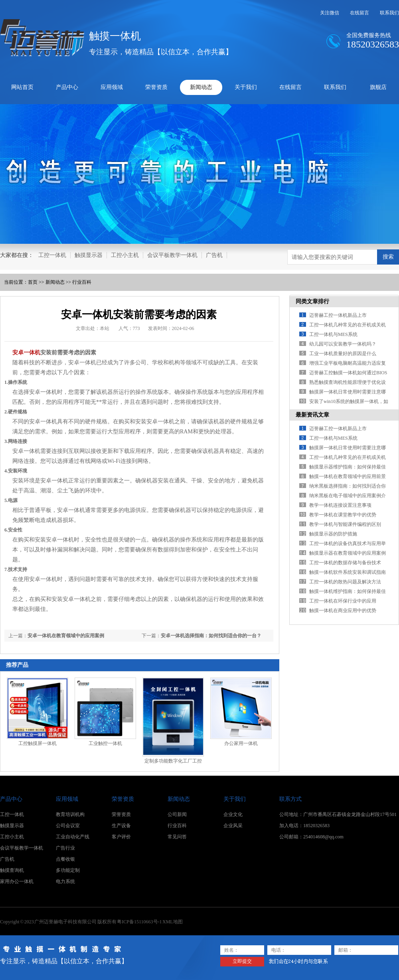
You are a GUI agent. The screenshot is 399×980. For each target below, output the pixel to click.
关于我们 (246, 87)
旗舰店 (378, 87)
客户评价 (121, 837)
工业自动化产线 (73, 837)
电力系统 (65, 881)
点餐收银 (65, 859)
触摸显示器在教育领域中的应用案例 (348, 553)
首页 (33, 282)
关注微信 (330, 13)
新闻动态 (201, 87)
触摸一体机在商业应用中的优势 (343, 611)
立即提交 (242, 961)
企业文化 (233, 814)
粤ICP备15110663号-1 (139, 922)
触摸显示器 (89, 255)
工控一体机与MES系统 (333, 334)
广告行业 (65, 848)
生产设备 (121, 826)
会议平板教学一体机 (172, 255)
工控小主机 (125, 255)
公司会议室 (68, 826)
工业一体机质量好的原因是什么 (343, 354)
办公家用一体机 (241, 743)
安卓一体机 (26, 353)
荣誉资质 (156, 87)
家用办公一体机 (17, 881)
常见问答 (177, 837)
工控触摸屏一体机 (38, 743)
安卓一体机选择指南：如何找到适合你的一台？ (211, 636)
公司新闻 (177, 814)
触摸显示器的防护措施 (333, 534)
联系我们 (389, 13)
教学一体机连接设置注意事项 (340, 505)
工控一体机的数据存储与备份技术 (345, 563)
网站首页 (22, 87)
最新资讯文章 (312, 415)
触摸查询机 (12, 870)
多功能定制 (68, 870)
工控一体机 (52, 255)
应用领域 (112, 87)
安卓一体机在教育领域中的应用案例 (66, 636)
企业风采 (233, 826)
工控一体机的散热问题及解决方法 (345, 582)
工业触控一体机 (105, 743)
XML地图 (173, 922)
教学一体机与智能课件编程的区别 (345, 524)
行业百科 (82, 282)
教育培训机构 (70, 814)
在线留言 (359, 13)
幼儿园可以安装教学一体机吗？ (343, 344)
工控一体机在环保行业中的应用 (343, 601)
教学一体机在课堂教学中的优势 (343, 515)
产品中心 (67, 87)
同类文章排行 (312, 301)
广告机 (214, 255)
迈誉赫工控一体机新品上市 (338, 315)
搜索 (388, 257)
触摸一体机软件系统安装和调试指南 (348, 572)
